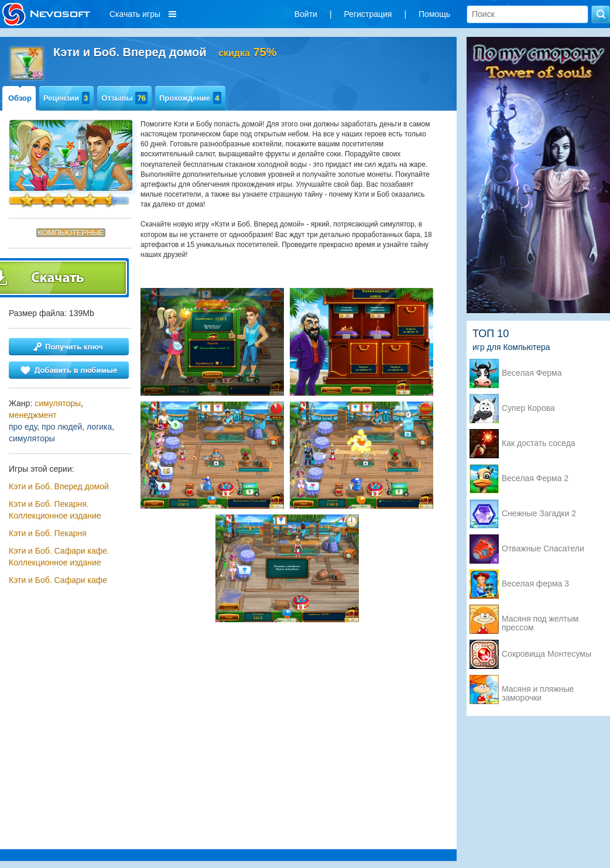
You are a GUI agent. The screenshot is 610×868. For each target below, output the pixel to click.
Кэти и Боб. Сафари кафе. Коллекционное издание (59, 557)
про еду (23, 427)
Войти (306, 14)
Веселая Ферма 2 (535, 478)
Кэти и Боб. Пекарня (48, 533)
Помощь (434, 14)
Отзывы (124, 98)
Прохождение (190, 98)
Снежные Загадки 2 (539, 514)
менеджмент (33, 415)
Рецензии (66, 98)
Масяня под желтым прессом (540, 620)
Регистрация (368, 14)
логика (99, 427)
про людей (62, 427)
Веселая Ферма (532, 373)
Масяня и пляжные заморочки (538, 690)
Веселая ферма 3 (535, 584)
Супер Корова (528, 408)
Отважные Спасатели (543, 549)
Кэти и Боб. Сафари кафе (58, 580)
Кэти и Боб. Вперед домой (59, 486)
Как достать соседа (539, 443)
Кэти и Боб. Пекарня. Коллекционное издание (55, 510)
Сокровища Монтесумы (546, 654)
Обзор (20, 98)
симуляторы (58, 403)
